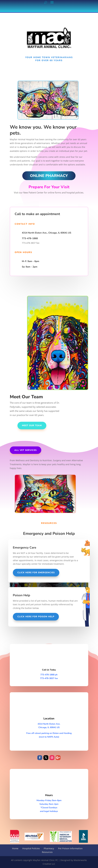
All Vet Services (26, 450)
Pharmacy (49, 848)
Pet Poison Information (70, 848)
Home (15, 848)
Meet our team (32, 425)
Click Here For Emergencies (36, 573)
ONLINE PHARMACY (49, 176)
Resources (47, 852)
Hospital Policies (31, 848)
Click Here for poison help (36, 617)
